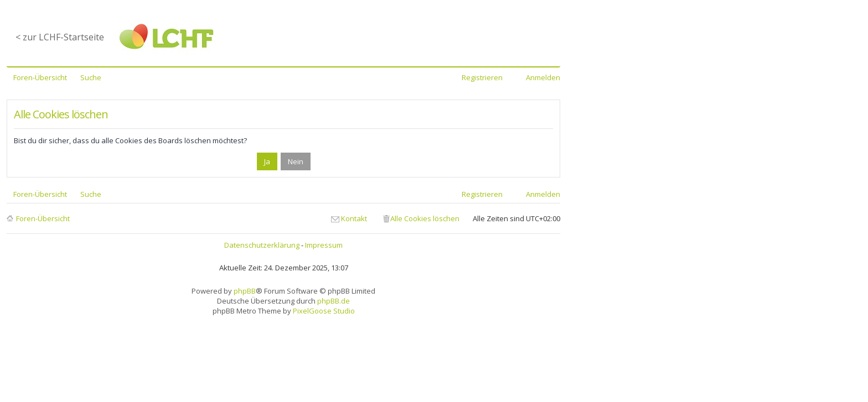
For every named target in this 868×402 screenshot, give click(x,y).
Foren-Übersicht (43, 218)
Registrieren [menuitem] (482, 77)
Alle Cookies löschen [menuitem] (425, 218)
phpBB (245, 291)
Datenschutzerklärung (262, 245)
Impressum (324, 245)
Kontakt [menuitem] (354, 218)
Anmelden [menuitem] (543, 77)
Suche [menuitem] (91, 77)
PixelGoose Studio (324, 311)
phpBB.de (334, 301)
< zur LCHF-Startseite (60, 37)
